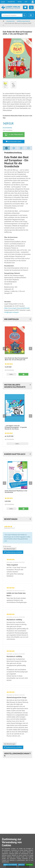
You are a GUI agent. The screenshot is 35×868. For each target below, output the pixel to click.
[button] (17, 319)
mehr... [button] (12, 374)
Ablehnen (21, 865)
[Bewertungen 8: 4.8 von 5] (9, 364)
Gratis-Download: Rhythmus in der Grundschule (16, 492)
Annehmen (29, 865)
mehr (6, 541)
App (26, 2)
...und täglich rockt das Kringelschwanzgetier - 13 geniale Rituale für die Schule (16, 427)
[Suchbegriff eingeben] (12, 15)
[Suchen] (24, 15)
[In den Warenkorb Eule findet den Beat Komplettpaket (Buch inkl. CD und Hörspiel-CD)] (23, 374)
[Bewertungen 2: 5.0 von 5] (9, 433)
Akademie (11, 2)
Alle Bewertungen (10, 549)
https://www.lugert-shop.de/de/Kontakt (17, 308)
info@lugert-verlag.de (11, 312)
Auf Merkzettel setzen (14, 141)
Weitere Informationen (10, 865)
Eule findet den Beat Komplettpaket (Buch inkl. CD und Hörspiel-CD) (16, 359)
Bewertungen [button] (11, 519)
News (20, 2)
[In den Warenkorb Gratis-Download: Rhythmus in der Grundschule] (23, 509)
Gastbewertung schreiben (13, 552)
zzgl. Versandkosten (7, 128)
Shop (3, 2)
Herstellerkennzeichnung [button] (17, 755)
